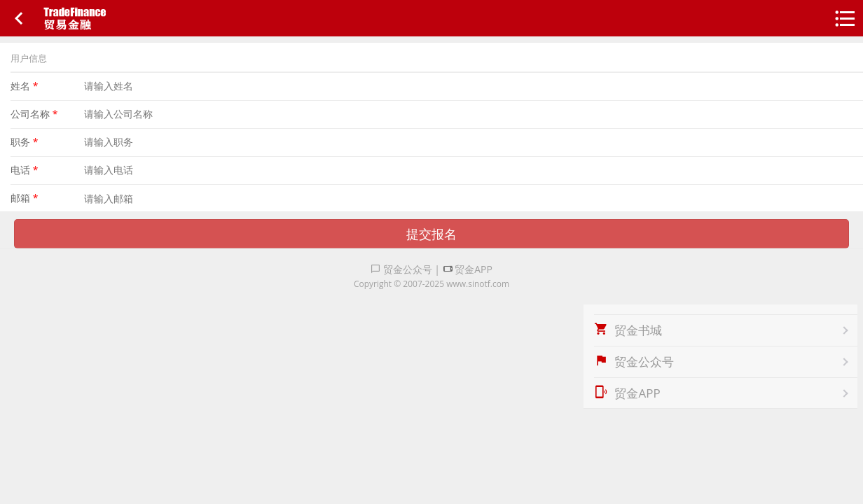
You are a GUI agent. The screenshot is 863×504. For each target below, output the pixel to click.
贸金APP (468, 269)
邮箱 (24, 198)
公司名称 (34, 114)
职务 (24, 142)
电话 (24, 170)
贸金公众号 (401, 269)
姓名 (24, 86)
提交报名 (431, 234)
